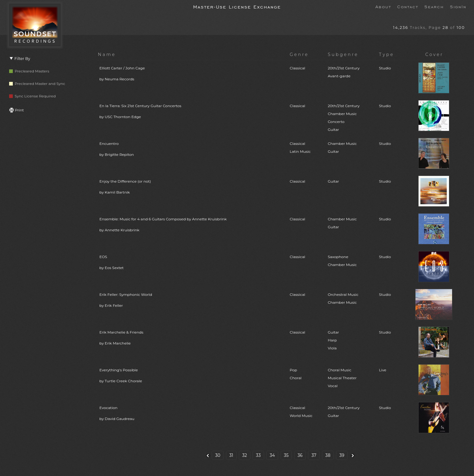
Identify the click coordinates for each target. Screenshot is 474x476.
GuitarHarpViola (333, 340)
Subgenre (343, 54)
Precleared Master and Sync (37, 84)
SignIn (458, 6)
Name (107, 54)
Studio (385, 68)
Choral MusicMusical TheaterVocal (342, 378)
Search (434, 6)
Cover (434, 54)
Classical (297, 68)
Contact (408, 6)
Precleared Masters (29, 71)
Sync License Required (32, 96)
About (383, 6)
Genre (299, 54)
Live (383, 370)
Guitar (333, 181)
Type (387, 54)
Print (16, 110)
